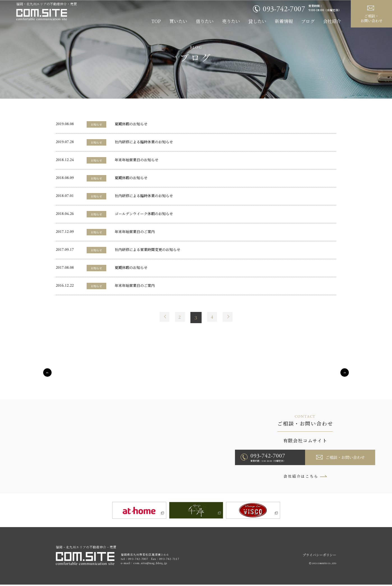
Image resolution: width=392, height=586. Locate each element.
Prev (162, 318)
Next (230, 318)
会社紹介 (332, 21)
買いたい (178, 21)
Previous (47, 373)
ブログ (308, 21)
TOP (156, 21)
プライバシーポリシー (319, 556)
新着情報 (284, 21)
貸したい (257, 21)
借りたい (205, 21)
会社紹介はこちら (301, 476)
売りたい (231, 21)
